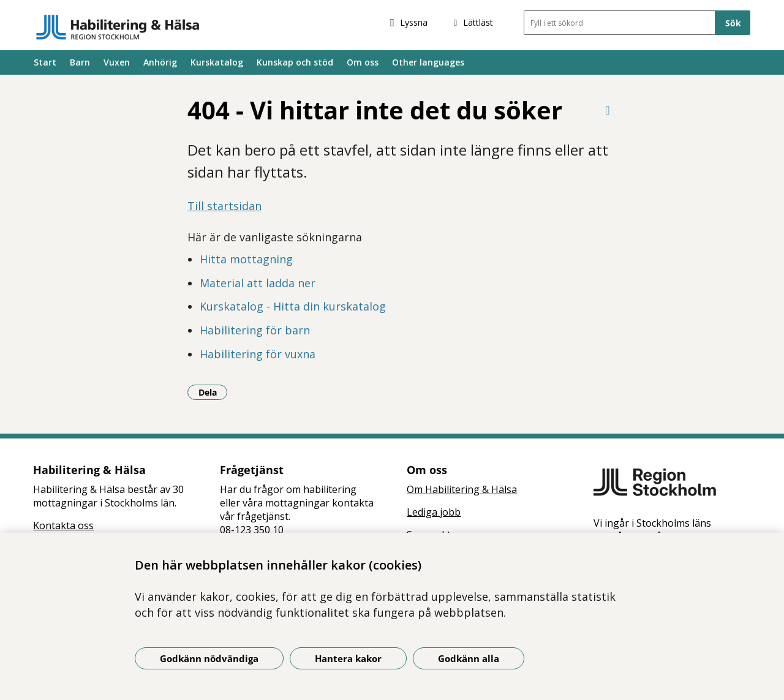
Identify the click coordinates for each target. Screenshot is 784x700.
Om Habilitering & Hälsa (462, 489)
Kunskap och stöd (295, 62)
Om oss (363, 62)
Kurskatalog (217, 62)
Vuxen (117, 62)
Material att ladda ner (258, 283)
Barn (80, 62)
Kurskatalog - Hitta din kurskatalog (293, 306)
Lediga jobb (434, 512)
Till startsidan (224, 206)
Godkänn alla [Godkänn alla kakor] (469, 658)
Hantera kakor (348, 658)
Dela (213, 392)
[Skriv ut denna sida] (608, 110)
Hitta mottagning (246, 259)
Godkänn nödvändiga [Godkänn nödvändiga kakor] (209, 658)
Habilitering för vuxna (258, 354)
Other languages (428, 62)
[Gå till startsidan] (118, 27)
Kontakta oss (63, 525)
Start (45, 62)
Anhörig (160, 62)
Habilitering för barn (255, 330)
